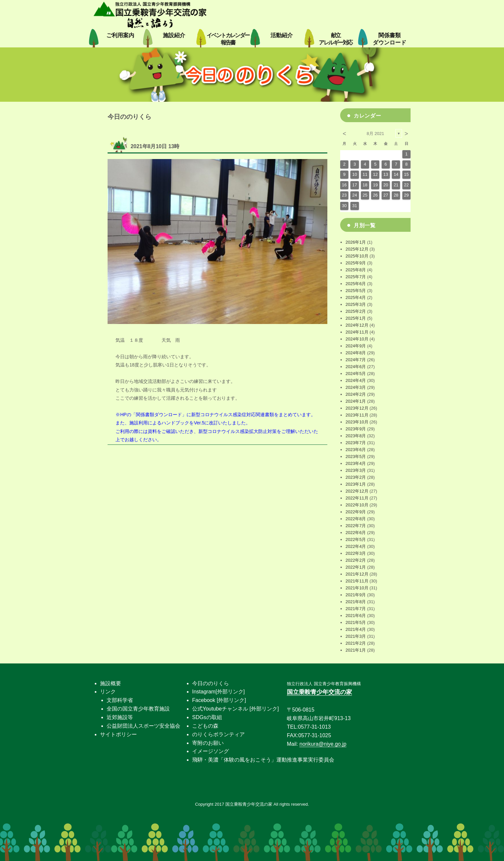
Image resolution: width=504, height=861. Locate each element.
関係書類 (390, 39)
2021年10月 (357, 588)
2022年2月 (356, 560)
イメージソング (211, 751)
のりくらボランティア (218, 734)
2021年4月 (356, 629)
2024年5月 (356, 374)
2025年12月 (357, 249)
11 (365, 174)
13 (386, 174)
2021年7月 (356, 609)
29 (406, 195)
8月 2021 (376, 134)
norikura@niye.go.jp (323, 744)
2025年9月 (356, 263)
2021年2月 (356, 643)
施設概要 (111, 683)
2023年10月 (357, 422)
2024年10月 (357, 339)
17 (355, 185)
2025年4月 (356, 297)
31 (355, 206)
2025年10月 (357, 256)
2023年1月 (356, 484)
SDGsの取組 (207, 717)
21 (396, 185)
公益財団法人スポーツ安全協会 (143, 726)
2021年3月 (356, 636)
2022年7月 (356, 526)
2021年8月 (356, 602)
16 (344, 185)
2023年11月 (357, 415)
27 (386, 195)
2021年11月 (357, 581)
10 (355, 174)
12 (375, 174)
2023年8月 (356, 436)
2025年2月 (356, 311)
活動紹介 (282, 35)
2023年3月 (356, 470)
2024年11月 (357, 332)
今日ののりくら (211, 683)
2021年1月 (356, 650)
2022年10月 (357, 505)
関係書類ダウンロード (159, 415)
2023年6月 (356, 450)
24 (355, 195)
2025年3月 (356, 304)
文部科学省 (120, 700)
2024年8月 (356, 353)
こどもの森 (205, 726)
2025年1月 (356, 318)
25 (365, 195)
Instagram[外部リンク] (218, 692)
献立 (335, 39)
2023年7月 (356, 443)
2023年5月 (356, 457)
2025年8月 (356, 270)
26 (375, 195)
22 (406, 185)
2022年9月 (356, 512)
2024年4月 (356, 380)
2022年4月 (356, 546)
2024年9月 (356, 346)
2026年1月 (356, 242)
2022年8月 (356, 519)
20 (386, 185)
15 (406, 174)
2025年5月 (356, 291)
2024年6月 (356, 367)
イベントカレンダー (228, 39)
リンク (108, 692)
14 (396, 174)
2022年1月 (356, 567)
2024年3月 (356, 387)
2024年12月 (357, 325)
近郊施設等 (120, 717)
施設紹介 (174, 35)
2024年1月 (356, 401)
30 (344, 206)
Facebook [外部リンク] (219, 700)
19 (375, 185)
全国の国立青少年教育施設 (138, 709)
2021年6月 (356, 616)
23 (344, 195)
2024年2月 (356, 394)
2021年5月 (356, 622)
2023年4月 (356, 463)
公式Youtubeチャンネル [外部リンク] (235, 709)
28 (396, 195)
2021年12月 (357, 574)
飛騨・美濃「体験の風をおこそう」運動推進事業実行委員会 (263, 760)
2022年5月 (356, 539)
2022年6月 (356, 533)
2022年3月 (356, 553)
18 (365, 185)
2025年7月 (356, 277)
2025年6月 (356, 284)
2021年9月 (356, 595)
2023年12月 (357, 408)
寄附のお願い (208, 743)
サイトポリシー (118, 734)
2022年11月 (357, 498)
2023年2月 (356, 477)
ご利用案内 (120, 35)
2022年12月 (357, 491)
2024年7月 (356, 360)
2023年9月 (356, 429)
